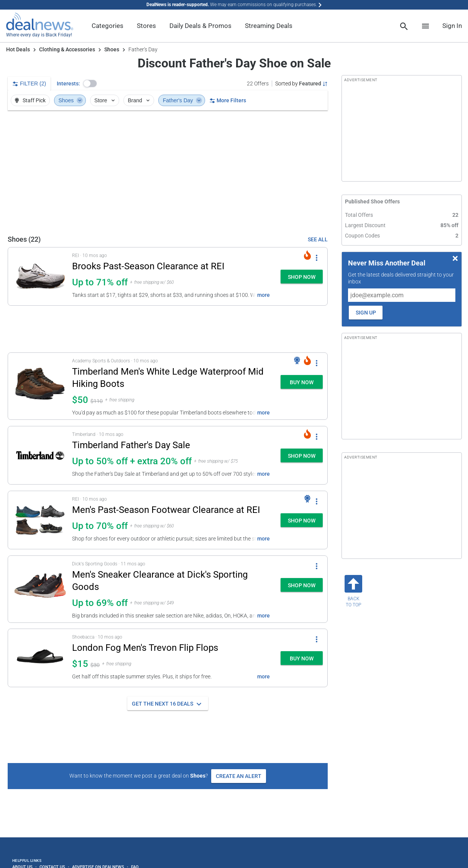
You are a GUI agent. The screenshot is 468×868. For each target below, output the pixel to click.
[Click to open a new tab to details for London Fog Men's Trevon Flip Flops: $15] (40, 658)
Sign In (452, 26)
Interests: (68, 84)
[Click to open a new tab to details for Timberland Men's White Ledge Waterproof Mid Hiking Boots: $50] (40, 386)
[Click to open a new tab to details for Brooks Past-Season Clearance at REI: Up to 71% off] (40, 276)
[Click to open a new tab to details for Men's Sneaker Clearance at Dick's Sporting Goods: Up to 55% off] (40, 589)
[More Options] (317, 257)
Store (105, 100)
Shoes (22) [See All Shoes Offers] (24, 239)
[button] (90, 84)
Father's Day (182, 100)
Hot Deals (18, 49)
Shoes (112, 49)
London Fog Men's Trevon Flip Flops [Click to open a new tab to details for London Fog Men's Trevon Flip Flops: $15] (145, 648)
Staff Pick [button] (30, 100)
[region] (168, 172)
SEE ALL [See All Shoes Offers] (318, 239)
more (264, 295)
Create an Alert (239, 776)
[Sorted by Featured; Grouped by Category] (301, 84)
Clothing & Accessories (67, 49)
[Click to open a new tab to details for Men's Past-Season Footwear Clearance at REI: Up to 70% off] (40, 520)
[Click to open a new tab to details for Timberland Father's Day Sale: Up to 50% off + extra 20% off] (40, 455)
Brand (139, 100)
